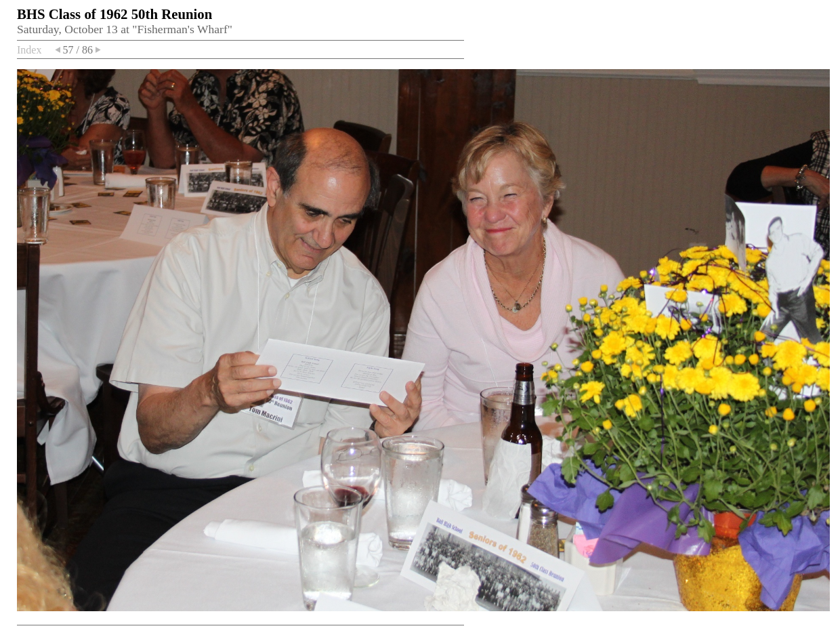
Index (29, 50)
